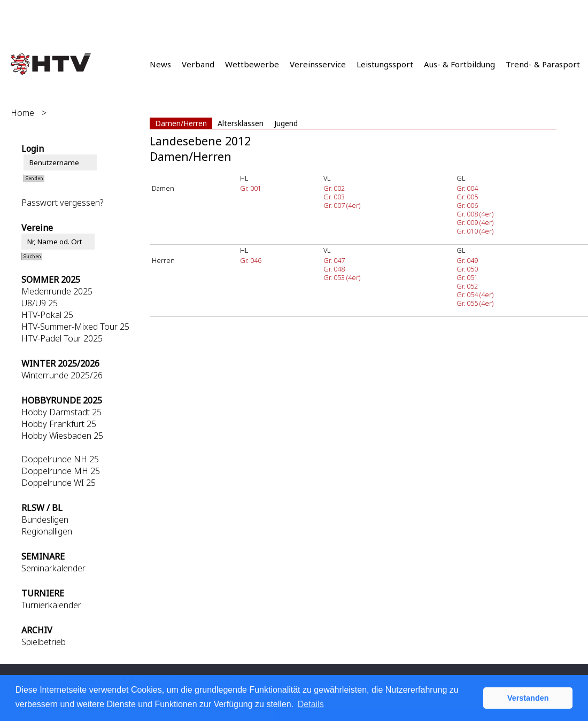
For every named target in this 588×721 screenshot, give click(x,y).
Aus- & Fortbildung (459, 64)
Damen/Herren (181, 123)
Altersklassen (241, 123)
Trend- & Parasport (543, 64)
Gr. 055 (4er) (475, 303)
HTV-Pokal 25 (47, 315)
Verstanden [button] (528, 698)
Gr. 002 (334, 188)
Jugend (286, 123)
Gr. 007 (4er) (342, 205)
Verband (198, 64)
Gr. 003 (334, 197)
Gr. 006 (467, 205)
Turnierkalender (51, 605)
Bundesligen (45, 520)
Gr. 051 (467, 277)
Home (22, 113)
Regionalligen (47, 531)
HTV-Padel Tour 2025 (62, 338)
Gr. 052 (467, 286)
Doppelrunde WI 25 (59, 483)
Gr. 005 (467, 197)
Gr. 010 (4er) (475, 231)
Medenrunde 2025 (57, 291)
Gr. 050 (467, 269)
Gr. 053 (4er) (342, 277)
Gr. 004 (467, 188)
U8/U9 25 (40, 303)
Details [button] (311, 704)
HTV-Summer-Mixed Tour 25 (75, 327)
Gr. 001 (251, 188)
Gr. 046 (251, 260)
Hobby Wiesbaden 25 (62, 436)
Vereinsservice (318, 64)
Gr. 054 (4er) (475, 294)
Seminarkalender (53, 568)
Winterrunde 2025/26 (62, 375)
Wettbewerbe (252, 64)
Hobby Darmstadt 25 (61, 412)
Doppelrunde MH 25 (61, 471)
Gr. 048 (334, 269)
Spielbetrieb (44, 642)
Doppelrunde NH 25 (60, 459)
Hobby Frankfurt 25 (59, 424)
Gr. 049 (467, 260)
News (160, 64)
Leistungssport (385, 64)
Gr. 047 (334, 260)
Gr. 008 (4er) (475, 214)
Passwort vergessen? (62, 203)
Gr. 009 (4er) (475, 222)
